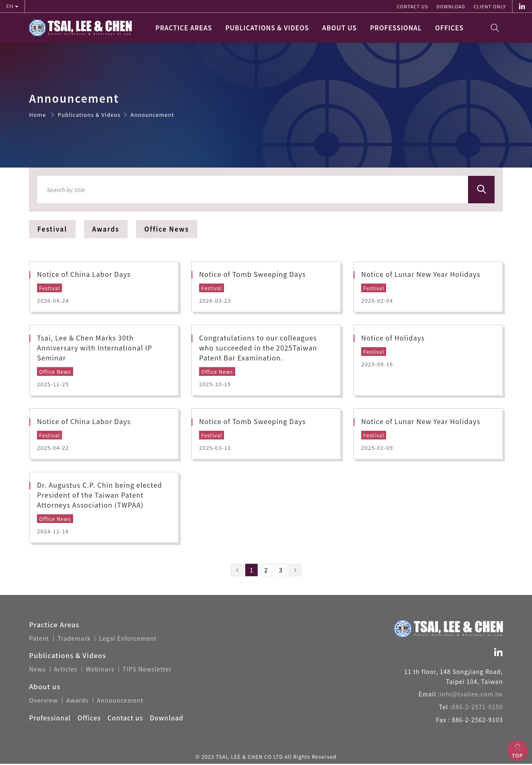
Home (38, 115)
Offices (449, 28)
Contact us (413, 6)
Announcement (120, 701)
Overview (43, 701)
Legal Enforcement (128, 640)
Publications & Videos (267, 28)
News (37, 671)
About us (339, 28)
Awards (106, 229)
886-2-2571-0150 (477, 708)
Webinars (100, 671)
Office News (167, 229)
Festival (52, 229)
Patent (39, 640)
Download (451, 6)
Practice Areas (184, 28)
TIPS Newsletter (147, 671)
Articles (66, 671)
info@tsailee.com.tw (471, 696)
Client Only (490, 6)
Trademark (74, 640)
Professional (396, 28)
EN (11, 6)
